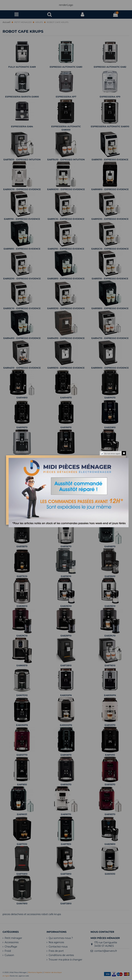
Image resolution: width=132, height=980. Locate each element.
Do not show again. (113, 454)
